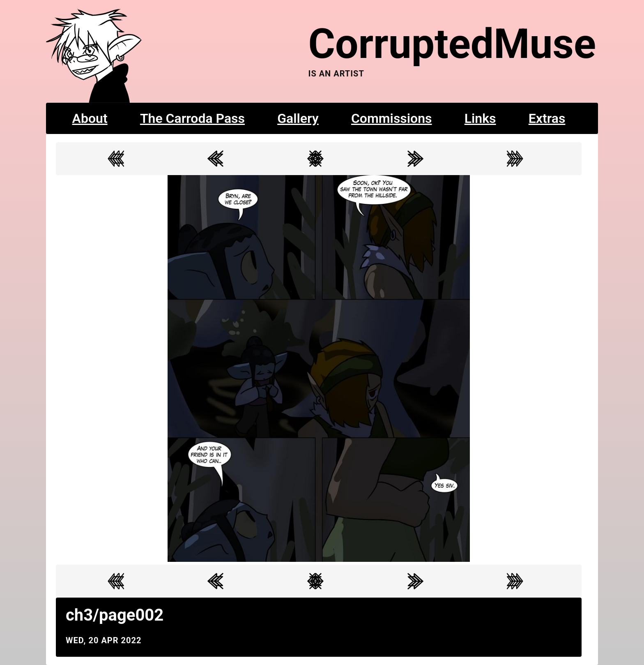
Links (480, 118)
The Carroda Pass (192, 118)
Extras (547, 118)
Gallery (298, 118)
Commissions (392, 118)
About (90, 118)
